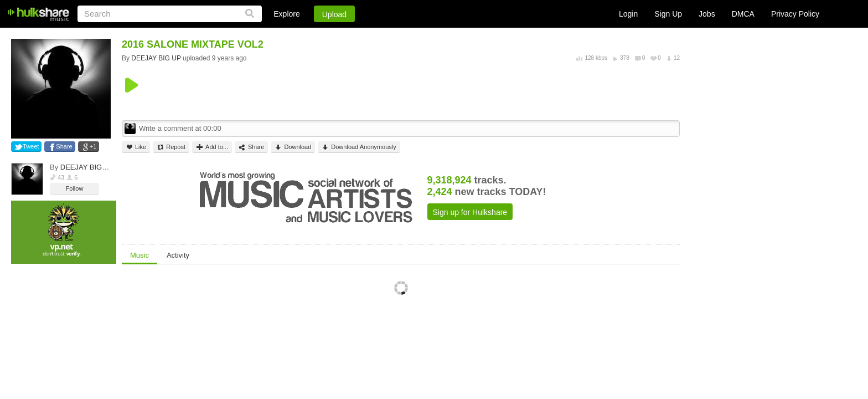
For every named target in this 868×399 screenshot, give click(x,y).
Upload (334, 14)
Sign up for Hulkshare (470, 212)
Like (136, 147)
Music (139, 255)
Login (628, 14)
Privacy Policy (795, 14)
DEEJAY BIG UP (87, 167)
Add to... (212, 147)
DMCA (743, 14)
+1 (93, 146)
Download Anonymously (359, 147)
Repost (171, 147)
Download (293, 147)
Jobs (707, 14)
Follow (75, 188)
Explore (286, 14)
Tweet (31, 146)
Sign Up (668, 14)
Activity (178, 255)
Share (64, 146)
